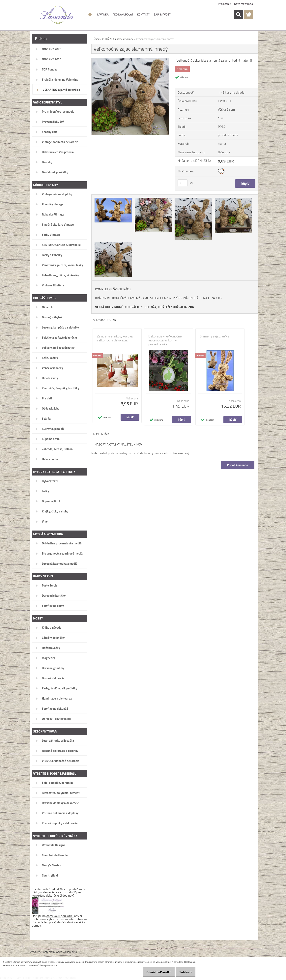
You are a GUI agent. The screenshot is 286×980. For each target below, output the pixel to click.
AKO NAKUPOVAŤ (123, 14)
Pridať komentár (237, 465)
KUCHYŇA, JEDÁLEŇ (156, 307)
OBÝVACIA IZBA (183, 307)
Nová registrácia (243, 4)
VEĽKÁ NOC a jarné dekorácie (118, 39)
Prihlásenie (225, 4)
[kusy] (183, 183)
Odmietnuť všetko (154, 972)
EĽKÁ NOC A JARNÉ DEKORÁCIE (118, 307)
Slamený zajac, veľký (214, 336)
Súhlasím (184, 972)
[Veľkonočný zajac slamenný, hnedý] (130, 59)
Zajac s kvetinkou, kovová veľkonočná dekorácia (115, 338)
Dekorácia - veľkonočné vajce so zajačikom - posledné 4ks (165, 340)
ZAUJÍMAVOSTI (163, 14)
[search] (238, 14)
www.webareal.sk (67, 952)
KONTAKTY (143, 14)
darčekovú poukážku (60, 916)
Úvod (97, 39)
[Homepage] (90, 14)
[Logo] (57, 15)
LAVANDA (103, 14)
